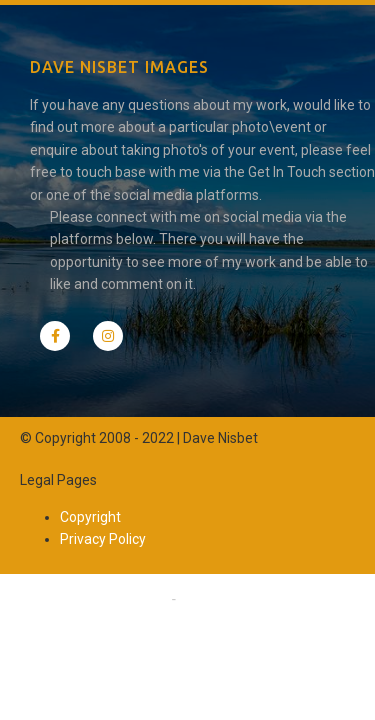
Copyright (90, 517)
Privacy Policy (103, 539)
